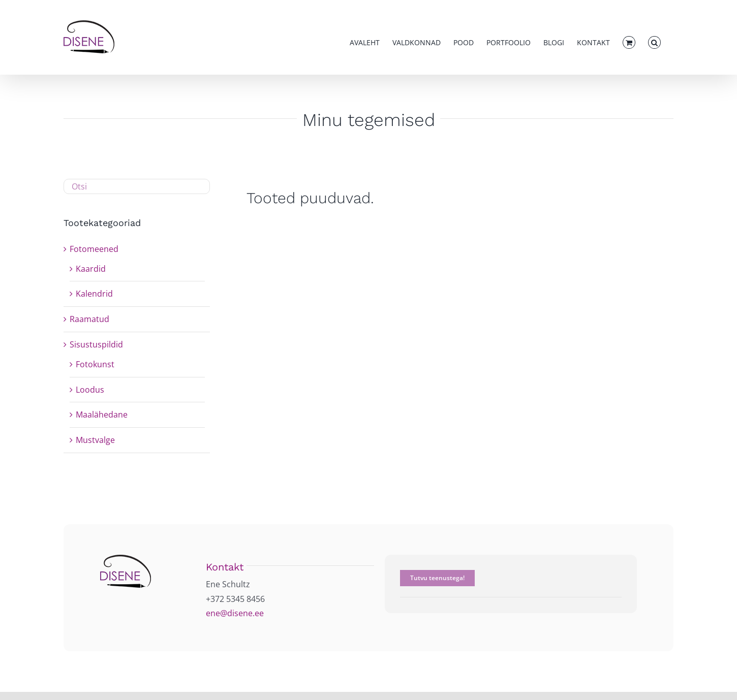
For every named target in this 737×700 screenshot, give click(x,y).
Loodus (90, 390)
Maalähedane (102, 415)
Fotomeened (94, 249)
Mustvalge (95, 440)
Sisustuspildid (96, 344)
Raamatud (89, 319)
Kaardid (91, 269)
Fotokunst (95, 364)
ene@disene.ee (235, 613)
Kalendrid (94, 294)
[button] (654, 42)
